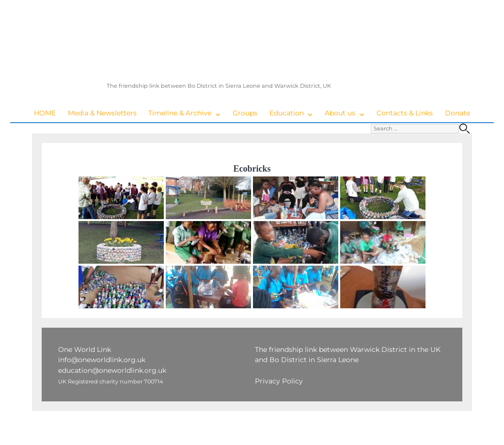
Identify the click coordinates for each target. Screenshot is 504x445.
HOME (45, 113)
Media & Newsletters (102, 113)
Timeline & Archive (180, 113)
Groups (245, 113)
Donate (457, 113)
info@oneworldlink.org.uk (102, 360)
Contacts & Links (405, 113)
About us (340, 113)
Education (287, 113)
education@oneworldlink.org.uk (112, 370)
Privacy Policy (279, 381)
